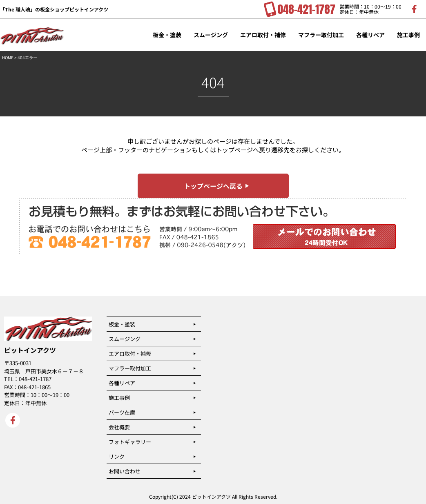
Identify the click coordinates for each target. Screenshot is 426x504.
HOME (8, 57)
